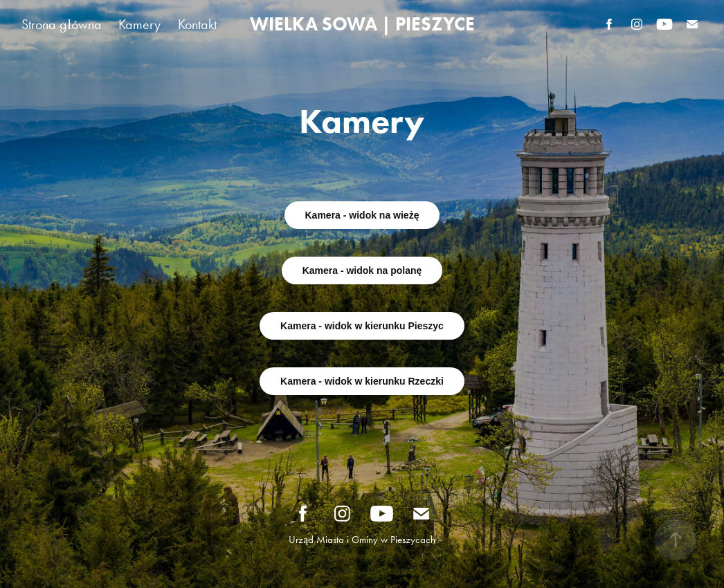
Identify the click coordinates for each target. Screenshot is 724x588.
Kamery (139, 24)
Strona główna (62, 24)
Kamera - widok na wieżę (362, 215)
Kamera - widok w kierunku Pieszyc (362, 326)
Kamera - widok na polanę (362, 270)
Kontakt (197, 24)
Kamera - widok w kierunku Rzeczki (362, 381)
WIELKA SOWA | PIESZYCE (362, 24)
